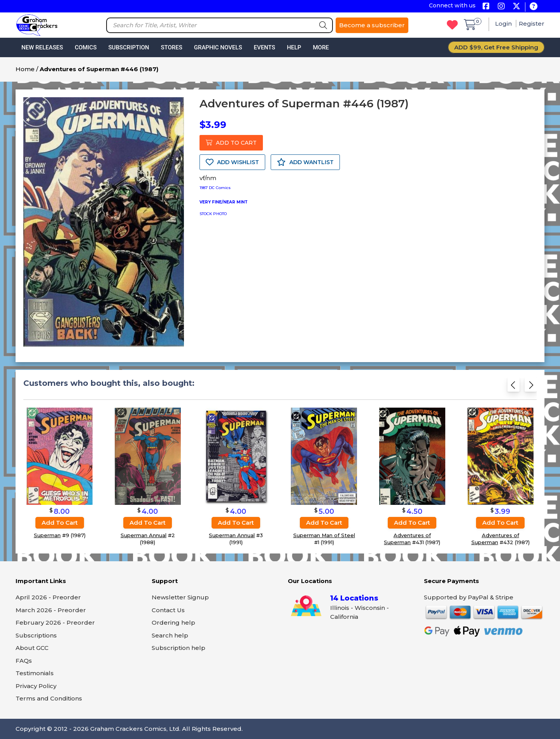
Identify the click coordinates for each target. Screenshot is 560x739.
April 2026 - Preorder (48, 597)
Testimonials (35, 673)
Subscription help (178, 648)
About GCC (32, 648)
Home (25, 69)
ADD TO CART (231, 143)
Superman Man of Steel (324, 535)
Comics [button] (86, 47)
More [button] (321, 47)
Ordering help (173, 623)
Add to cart (60, 523)
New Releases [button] (42, 47)
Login (504, 24)
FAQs (24, 661)
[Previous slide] (514, 387)
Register (532, 24)
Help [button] (294, 47)
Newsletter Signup (180, 597)
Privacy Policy (36, 686)
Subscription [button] (129, 47)
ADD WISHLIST (232, 162)
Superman (47, 535)
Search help (170, 635)
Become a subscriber (372, 25)
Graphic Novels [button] (218, 47)
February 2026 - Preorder (55, 623)
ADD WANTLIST (305, 162)
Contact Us (168, 610)
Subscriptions (36, 635)
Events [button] (264, 47)
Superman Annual (143, 535)
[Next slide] (531, 387)
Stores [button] (171, 47)
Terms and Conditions (49, 698)
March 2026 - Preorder (51, 610)
